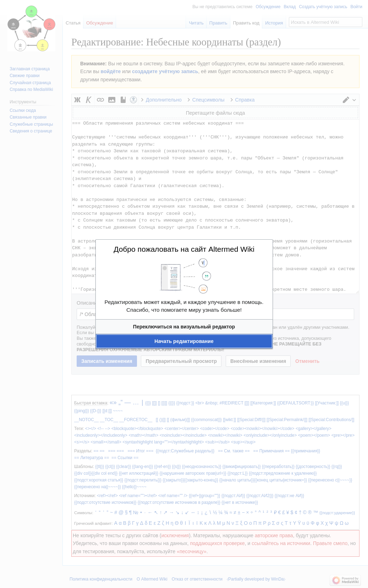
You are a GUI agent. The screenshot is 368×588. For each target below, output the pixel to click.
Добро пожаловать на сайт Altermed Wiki (184, 249)
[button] (184, 327)
